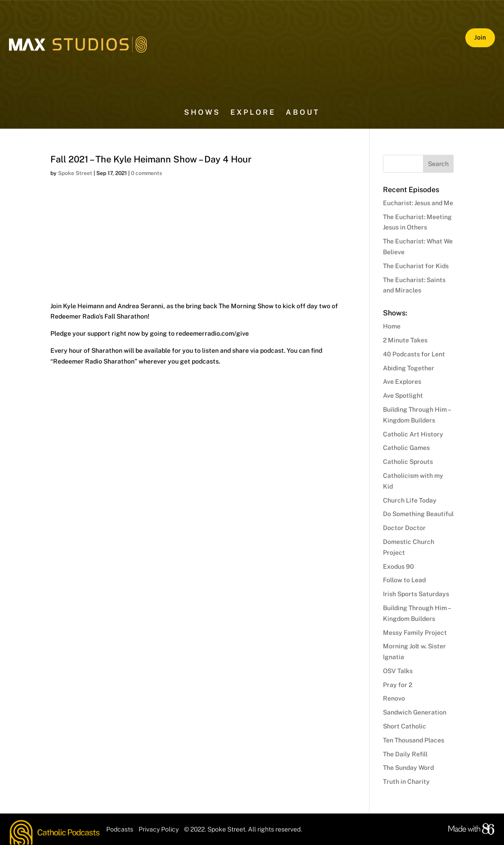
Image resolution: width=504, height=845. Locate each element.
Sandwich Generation (415, 712)
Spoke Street (75, 173)
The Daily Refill (405, 754)
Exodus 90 (398, 566)
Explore (253, 113)
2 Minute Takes (405, 340)
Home (392, 326)
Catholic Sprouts (408, 462)
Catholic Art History (413, 434)
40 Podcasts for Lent (414, 354)
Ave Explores (402, 382)
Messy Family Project (415, 633)
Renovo (394, 698)
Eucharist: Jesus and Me (418, 203)
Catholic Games (406, 448)
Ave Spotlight (403, 396)
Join (480, 37)
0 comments (146, 173)
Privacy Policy (159, 829)
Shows (202, 113)
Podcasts (120, 829)
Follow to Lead (404, 580)
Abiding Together (409, 368)
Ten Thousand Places (414, 740)
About (303, 113)
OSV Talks (398, 671)
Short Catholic (405, 726)
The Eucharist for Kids (416, 266)
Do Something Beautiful (418, 514)
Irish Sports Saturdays (416, 594)
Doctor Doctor (404, 528)
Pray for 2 (398, 685)
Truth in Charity (406, 782)
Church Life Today (410, 500)
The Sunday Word (408, 768)
